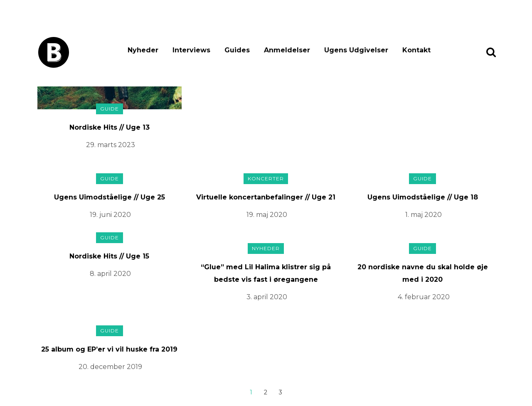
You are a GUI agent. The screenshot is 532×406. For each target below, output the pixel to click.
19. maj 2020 (267, 215)
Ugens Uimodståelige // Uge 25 (110, 197)
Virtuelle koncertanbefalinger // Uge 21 (266, 197)
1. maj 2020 (424, 215)
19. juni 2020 (110, 215)
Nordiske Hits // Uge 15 (109, 256)
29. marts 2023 (111, 145)
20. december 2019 (110, 367)
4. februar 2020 (424, 297)
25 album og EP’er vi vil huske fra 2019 (109, 349)
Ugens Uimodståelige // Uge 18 (423, 197)
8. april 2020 (110, 274)
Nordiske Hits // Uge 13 (110, 127)
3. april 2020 (267, 297)
